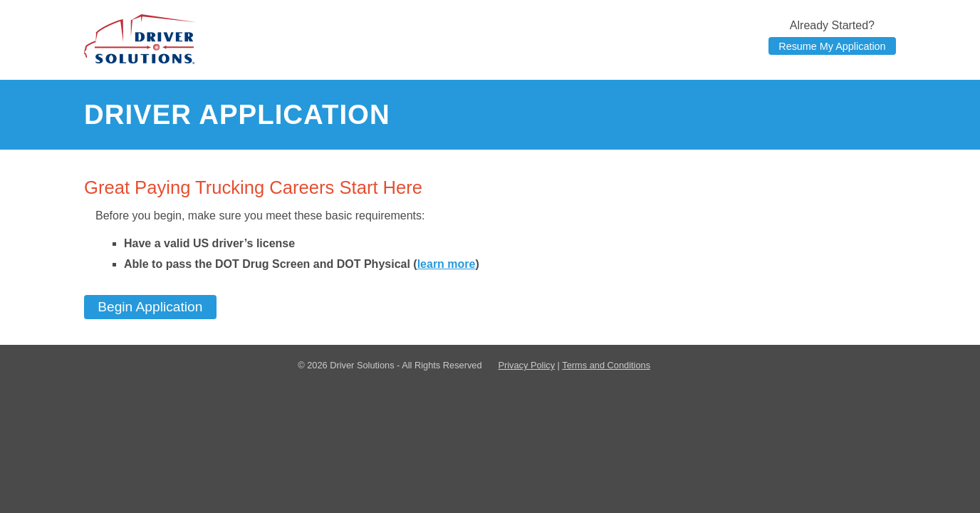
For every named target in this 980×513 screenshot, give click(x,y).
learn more (447, 264)
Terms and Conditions (606, 365)
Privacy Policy (526, 365)
